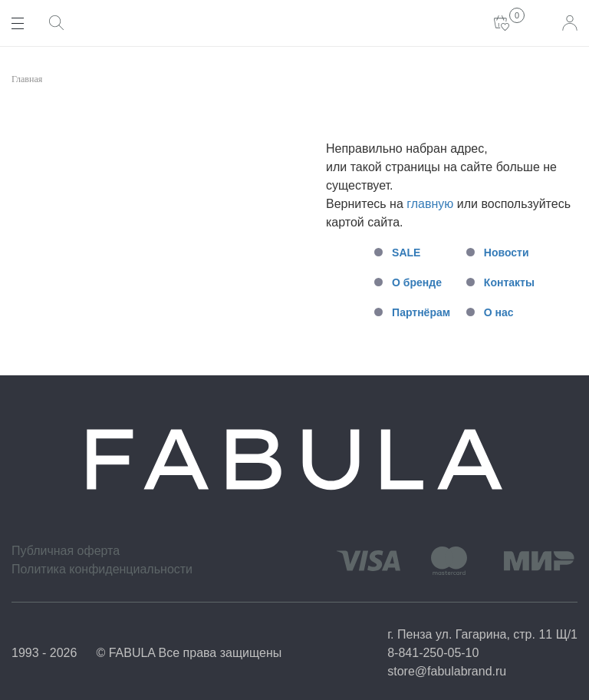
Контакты (509, 282)
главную (430, 204)
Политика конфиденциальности (102, 569)
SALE (406, 253)
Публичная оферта (66, 551)
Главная (27, 79)
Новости (507, 253)
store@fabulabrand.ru (447, 671)
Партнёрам (421, 312)
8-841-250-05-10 (433, 653)
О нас (499, 312)
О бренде (417, 282)
